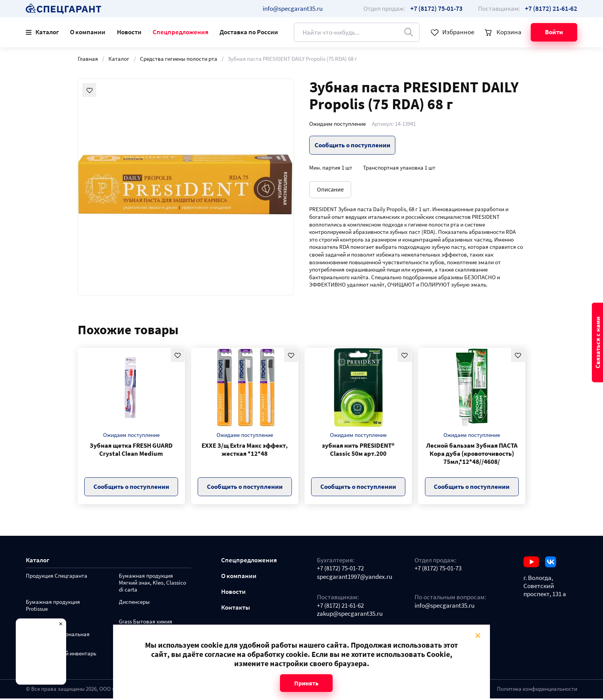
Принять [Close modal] (306, 683)
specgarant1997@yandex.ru (355, 578)
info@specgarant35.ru (293, 8)
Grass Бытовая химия (146, 623)
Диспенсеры (134, 604)
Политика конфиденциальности (537, 690)
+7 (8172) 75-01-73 (438, 570)
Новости (129, 32)
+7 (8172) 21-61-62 (340, 607)
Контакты (236, 609)
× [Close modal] (478, 635)
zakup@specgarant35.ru (350, 615)
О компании (88, 32)
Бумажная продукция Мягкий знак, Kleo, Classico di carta (152, 584)
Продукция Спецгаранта (57, 577)
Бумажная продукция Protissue (53, 607)
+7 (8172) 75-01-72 (340, 570)
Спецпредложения (181, 32)
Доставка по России (249, 32)
